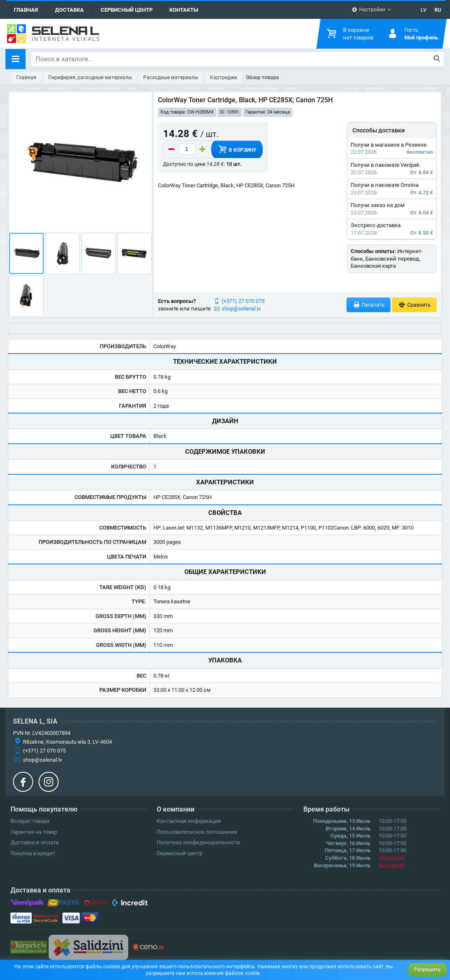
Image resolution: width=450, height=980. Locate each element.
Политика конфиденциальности (198, 842)
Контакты (184, 10)
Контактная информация (189, 821)
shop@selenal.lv (241, 309)
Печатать (369, 305)
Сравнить (414, 305)
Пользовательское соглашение (197, 832)
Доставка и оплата (35, 842)
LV (424, 10)
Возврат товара (30, 821)
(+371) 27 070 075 (243, 301)
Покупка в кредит (33, 853)
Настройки (368, 10)
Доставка (69, 10)
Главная (26, 10)
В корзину (237, 149)
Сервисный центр (127, 10)
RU (438, 10)
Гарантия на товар (34, 832)
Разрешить (427, 970)
